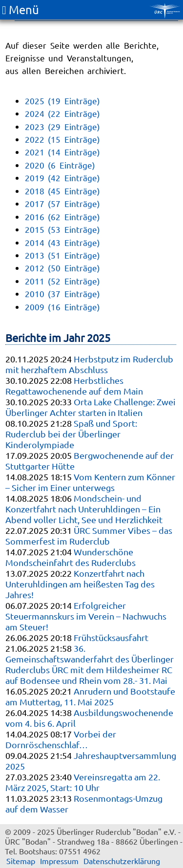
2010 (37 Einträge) (62, 293)
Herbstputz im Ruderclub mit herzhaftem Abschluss (89, 364)
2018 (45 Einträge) (62, 191)
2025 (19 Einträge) (62, 101)
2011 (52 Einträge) (62, 281)
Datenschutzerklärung (122, 861)
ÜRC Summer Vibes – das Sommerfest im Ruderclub (89, 536)
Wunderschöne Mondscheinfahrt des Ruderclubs (71, 557)
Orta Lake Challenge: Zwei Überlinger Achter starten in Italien (91, 407)
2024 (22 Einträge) (62, 113)
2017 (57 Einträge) (62, 203)
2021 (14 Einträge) (62, 152)
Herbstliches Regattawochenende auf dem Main (74, 386)
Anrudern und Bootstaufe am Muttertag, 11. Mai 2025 (90, 696)
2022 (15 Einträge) (62, 139)
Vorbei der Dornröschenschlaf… (61, 739)
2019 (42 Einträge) (62, 178)
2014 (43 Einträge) (62, 242)
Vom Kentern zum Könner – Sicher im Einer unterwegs (90, 482)
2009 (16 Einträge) (62, 307)
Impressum (59, 861)
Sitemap (21, 861)
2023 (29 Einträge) (62, 126)
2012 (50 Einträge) (62, 268)
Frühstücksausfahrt (111, 637)
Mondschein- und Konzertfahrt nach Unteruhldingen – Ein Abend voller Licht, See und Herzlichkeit (84, 509)
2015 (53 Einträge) (62, 229)
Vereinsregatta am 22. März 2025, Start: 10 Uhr (83, 782)
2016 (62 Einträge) (62, 217)
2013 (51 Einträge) (62, 255)
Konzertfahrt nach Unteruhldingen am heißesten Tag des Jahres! (80, 584)
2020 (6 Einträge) (60, 165)
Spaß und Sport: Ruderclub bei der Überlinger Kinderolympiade (71, 434)
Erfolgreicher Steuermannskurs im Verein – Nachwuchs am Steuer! (86, 616)
